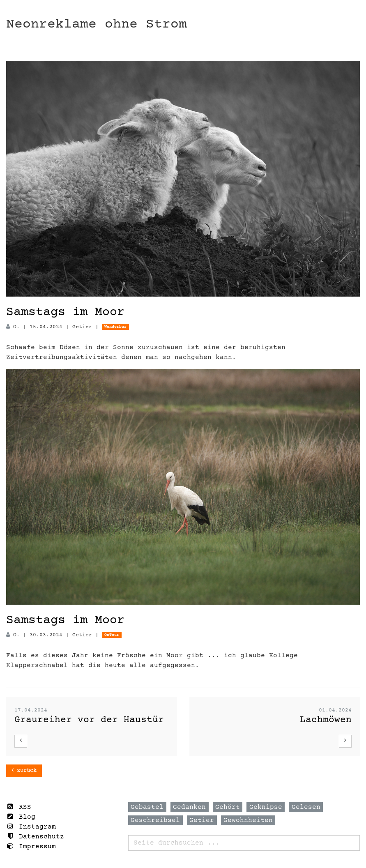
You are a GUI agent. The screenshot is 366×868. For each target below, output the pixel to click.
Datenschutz (35, 837)
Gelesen (306, 807)
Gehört (228, 807)
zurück (24, 770)
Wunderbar (115, 327)
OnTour (112, 635)
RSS (19, 807)
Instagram (31, 827)
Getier (82, 327)
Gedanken (189, 807)
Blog (21, 817)
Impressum (31, 846)
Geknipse (266, 807)
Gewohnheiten (248, 820)
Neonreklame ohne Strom (97, 24)
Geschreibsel (155, 820)
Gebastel (147, 807)
